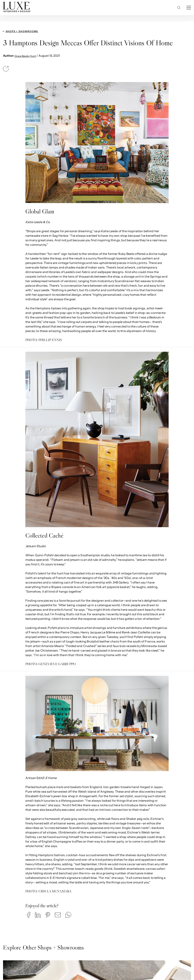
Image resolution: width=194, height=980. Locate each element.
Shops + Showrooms (22, 31)
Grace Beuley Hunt (25, 56)
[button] (29, 915)
